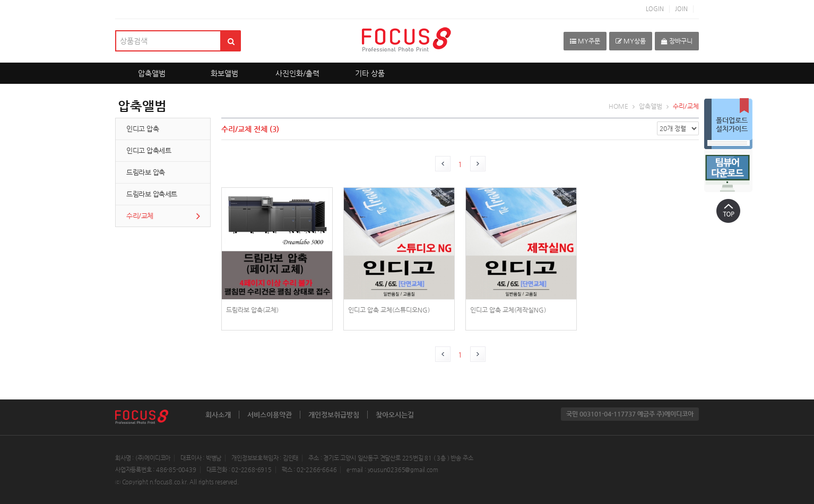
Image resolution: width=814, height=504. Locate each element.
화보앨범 (224, 73)
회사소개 (218, 415)
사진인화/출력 (297, 73)
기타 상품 (370, 73)
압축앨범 (152, 73)
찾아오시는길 (395, 415)
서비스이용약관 (270, 415)
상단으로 (728, 211)
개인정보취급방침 (334, 415)
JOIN (681, 9)
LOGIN (655, 9)
